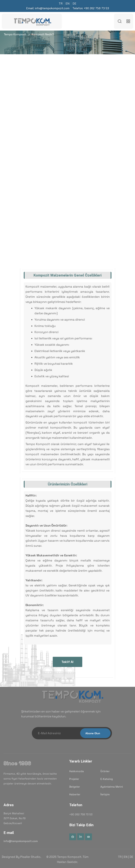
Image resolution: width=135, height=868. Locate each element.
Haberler (75, 794)
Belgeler (75, 787)
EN (126, 857)
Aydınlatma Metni (112, 787)
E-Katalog (107, 779)
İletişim (105, 794)
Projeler (74, 779)
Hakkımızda (77, 771)
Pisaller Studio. (31, 857)
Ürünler (105, 771)
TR (120, 857)
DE (131, 857)
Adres (9, 805)
